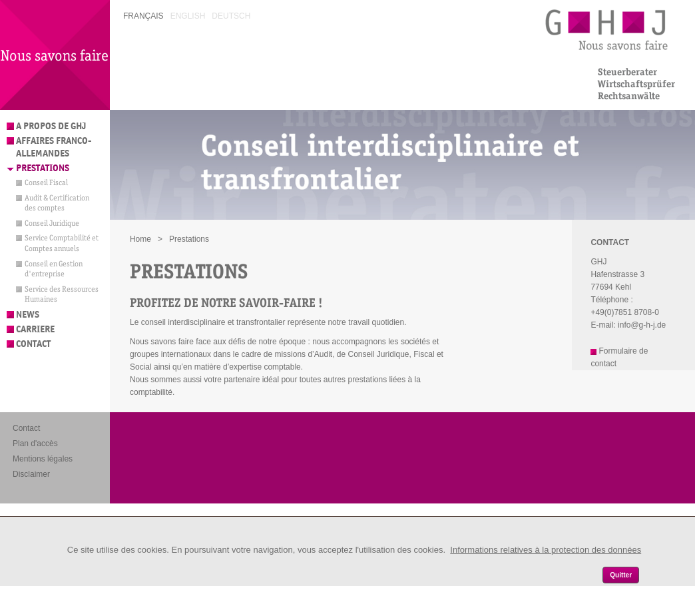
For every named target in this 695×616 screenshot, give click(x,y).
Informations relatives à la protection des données (546, 550)
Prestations (43, 168)
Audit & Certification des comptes (57, 203)
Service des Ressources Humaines (62, 294)
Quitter (621, 575)
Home (140, 239)
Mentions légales (43, 459)
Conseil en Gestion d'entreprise (54, 269)
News (28, 315)
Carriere (35, 329)
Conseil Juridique (52, 223)
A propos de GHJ (51, 126)
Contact (33, 344)
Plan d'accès (35, 444)
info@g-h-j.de (642, 325)
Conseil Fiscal (46, 182)
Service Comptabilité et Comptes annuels (62, 243)
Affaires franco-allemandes (54, 147)
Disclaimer (31, 474)
